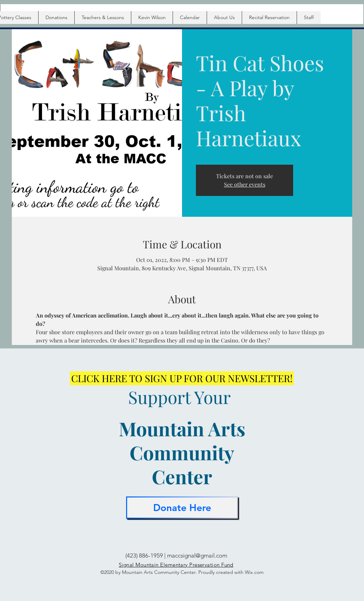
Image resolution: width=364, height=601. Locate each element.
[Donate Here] (182, 508)
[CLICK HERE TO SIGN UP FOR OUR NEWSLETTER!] (182, 378)
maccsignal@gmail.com (197, 555)
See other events (245, 184)
